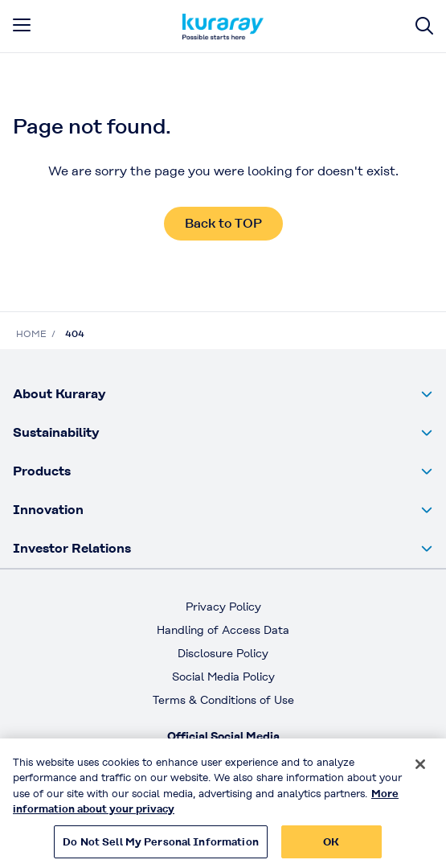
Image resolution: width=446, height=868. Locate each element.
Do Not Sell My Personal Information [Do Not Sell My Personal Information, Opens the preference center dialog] (161, 847)
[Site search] (424, 26)
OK (331, 847)
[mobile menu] (22, 25)
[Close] (420, 769)
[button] (223, 394)
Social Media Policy (223, 677)
